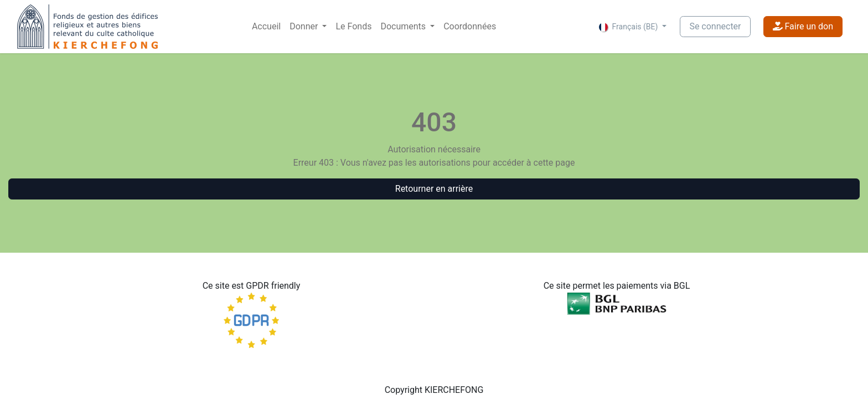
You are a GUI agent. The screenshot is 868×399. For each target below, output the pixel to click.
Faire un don (803, 26)
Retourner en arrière (434, 189)
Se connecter (715, 26)
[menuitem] (266, 27)
